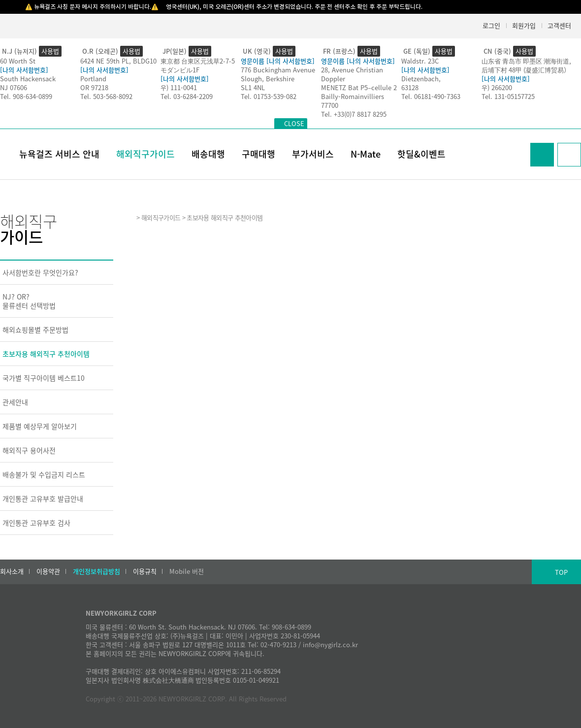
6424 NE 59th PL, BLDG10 (118, 61)
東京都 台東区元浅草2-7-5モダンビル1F (198, 65)
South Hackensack (28, 79)
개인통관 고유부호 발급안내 (43, 498)
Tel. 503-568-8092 (106, 96)
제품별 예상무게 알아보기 (40, 426)
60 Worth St (18, 61)
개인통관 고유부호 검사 (36, 523)
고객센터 (559, 25)
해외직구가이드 (145, 154)
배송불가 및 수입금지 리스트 (44, 474)
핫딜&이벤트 (421, 154)
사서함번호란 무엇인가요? (40, 272)
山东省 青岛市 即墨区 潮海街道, (526, 61)
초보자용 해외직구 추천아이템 (46, 354)
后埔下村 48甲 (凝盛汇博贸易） (526, 70)
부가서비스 (313, 154)
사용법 (50, 51)
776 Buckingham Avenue (278, 70)
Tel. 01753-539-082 (269, 96)
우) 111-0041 (179, 87)
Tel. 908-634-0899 (26, 96)
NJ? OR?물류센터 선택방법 (29, 301)
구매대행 (258, 154)
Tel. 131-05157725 (508, 96)
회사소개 (12, 571)
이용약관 (48, 571)
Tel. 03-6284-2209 (187, 96)
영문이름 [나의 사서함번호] (278, 61)
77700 (330, 105)
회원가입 (524, 25)
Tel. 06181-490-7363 (431, 96)
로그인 (491, 25)
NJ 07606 (14, 87)
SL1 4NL (253, 87)
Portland (93, 79)
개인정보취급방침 (97, 571)
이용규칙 (145, 571)
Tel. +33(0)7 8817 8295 (354, 114)
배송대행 (208, 154)
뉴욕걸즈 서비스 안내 (59, 154)
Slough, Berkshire (268, 79)
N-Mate (366, 154)
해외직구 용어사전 (29, 450)
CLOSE (294, 123)
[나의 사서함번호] (24, 70)
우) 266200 (497, 87)
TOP (561, 572)
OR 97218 (94, 87)
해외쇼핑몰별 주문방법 (35, 330)
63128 (410, 87)
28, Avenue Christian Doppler (352, 74)
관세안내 (15, 402)
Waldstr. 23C (420, 61)
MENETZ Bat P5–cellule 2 (359, 87)
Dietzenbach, (421, 79)
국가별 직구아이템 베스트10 (44, 378)
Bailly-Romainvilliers (353, 96)
